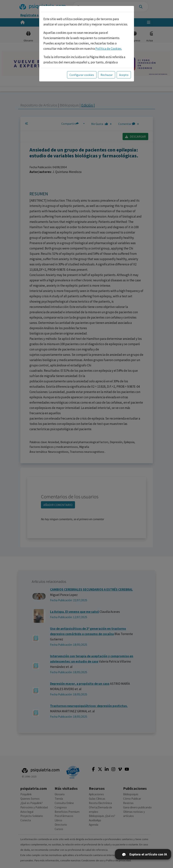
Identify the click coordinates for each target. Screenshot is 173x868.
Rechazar (107, 75)
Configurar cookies (82, 75)
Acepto (124, 75)
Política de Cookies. (109, 49)
